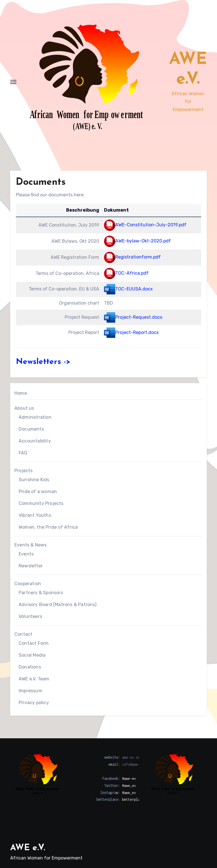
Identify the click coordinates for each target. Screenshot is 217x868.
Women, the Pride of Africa (48, 520)
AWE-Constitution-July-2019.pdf (151, 217)
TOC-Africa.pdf (132, 266)
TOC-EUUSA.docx (134, 282)
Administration (35, 410)
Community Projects (41, 496)
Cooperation (28, 576)
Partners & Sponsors (41, 585)
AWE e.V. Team (34, 671)
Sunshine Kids (34, 472)
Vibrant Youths (35, 508)
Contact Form (34, 636)
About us (24, 401)
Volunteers (30, 609)
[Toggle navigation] (13, 78)
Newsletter (31, 558)
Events (26, 547)
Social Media (32, 648)
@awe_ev (129, 778)
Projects (24, 463)
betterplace (133, 792)
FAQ (23, 445)
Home (21, 386)
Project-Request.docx (139, 310)
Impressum (31, 683)
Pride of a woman (38, 484)
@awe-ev (129, 771)
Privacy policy (34, 695)
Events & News (31, 538)
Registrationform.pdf (138, 250)
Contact (23, 627)
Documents (31, 422)
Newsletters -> (43, 355)
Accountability (35, 434)
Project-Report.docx (137, 325)
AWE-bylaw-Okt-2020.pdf (143, 234)
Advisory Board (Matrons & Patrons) (57, 597)
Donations (30, 660)
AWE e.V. (28, 841)
